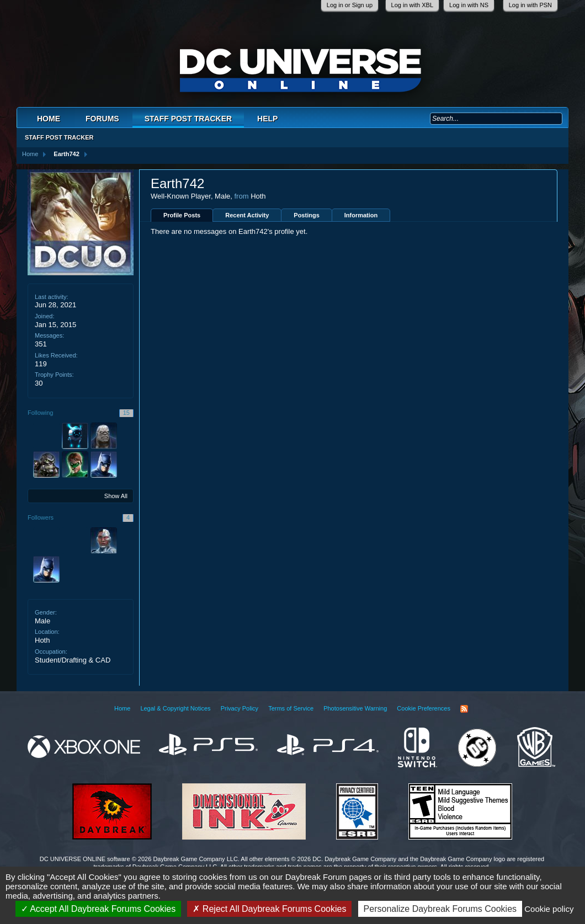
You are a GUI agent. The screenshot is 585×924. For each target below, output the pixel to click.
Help (267, 119)
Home (49, 119)
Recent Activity (247, 215)
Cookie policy (549, 909)
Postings (306, 215)
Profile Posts (182, 215)
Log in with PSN (530, 5)
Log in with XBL (412, 5)
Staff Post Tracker (188, 119)
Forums (102, 119)
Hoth (42, 640)
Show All (116, 496)
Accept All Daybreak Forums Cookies (99, 909)
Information (361, 215)
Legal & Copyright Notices (175, 708)
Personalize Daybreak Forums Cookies (440, 909)
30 (39, 383)
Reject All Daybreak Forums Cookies (269, 909)
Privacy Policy (240, 708)
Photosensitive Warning (355, 708)
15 (126, 413)
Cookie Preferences (424, 708)
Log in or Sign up (350, 5)
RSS (464, 709)
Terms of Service (291, 708)
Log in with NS (469, 5)
